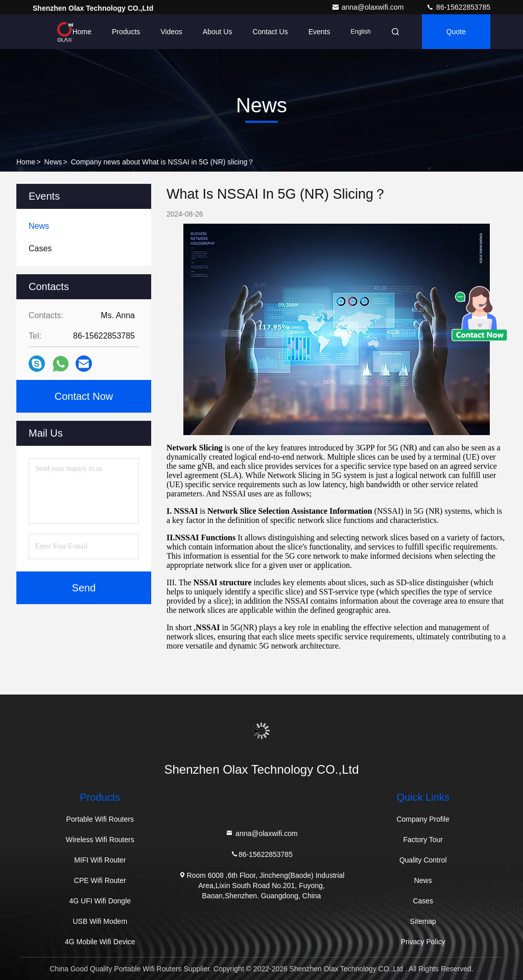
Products (126, 32)
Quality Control (423, 860)
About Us (218, 32)
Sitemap (423, 921)
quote (456, 32)
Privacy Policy (423, 942)
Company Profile (423, 819)
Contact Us (270, 32)
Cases (423, 901)
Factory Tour (423, 840)
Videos (171, 32)
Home (82, 32)
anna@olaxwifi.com (369, 7)
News (53, 162)
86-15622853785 (458, 7)
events (319, 32)
